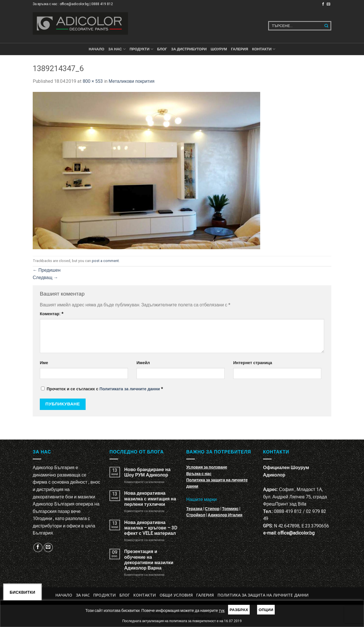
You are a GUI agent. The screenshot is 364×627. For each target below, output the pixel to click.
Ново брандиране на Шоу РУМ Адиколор (147, 472)
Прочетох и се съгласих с (102, 389)
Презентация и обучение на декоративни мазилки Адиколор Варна (149, 560)
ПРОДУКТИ (141, 49)
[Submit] (327, 26)
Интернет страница (253, 363)
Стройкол (196, 515)
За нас (117, 49)
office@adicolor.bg (296, 533)
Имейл (143, 363)
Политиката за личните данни (130, 389)
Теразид (194, 509)
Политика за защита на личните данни (263, 595)
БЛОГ (162, 49)
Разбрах (239, 610)
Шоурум (219, 49)
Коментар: (52, 314)
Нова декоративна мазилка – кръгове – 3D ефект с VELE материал (151, 528)
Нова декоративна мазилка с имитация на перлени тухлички (150, 499)
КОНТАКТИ (264, 49)
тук (222, 610)
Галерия (239, 49)
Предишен (47, 270)
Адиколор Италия (225, 515)
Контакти (145, 595)
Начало (97, 49)
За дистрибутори (189, 49)
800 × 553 (93, 81)
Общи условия (176, 595)
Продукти (105, 595)
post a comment (105, 261)
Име (44, 363)
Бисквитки (22, 592)
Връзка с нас (199, 474)
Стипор (212, 509)
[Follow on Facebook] (323, 4)
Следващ (45, 278)
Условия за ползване (207, 467)
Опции (266, 610)
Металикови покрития (132, 81)
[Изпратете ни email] (328, 4)
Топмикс (230, 509)
